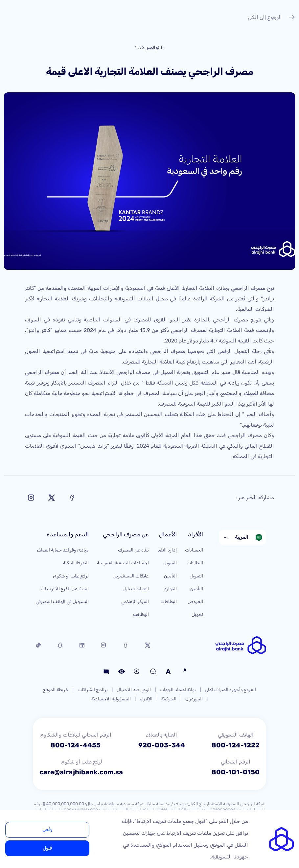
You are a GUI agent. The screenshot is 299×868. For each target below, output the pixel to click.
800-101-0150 (236, 772)
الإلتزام (146, 699)
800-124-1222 (236, 745)
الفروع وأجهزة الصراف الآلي (230, 690)
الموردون (194, 699)
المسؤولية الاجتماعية (111, 699)
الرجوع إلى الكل (272, 18)
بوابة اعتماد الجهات (178, 690)
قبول (47, 848)
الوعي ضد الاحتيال (134, 690)
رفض (47, 830)
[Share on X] (52, 498)
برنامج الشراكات (93, 690)
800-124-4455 (76, 745)
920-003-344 (162, 745)
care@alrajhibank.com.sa (81, 772)
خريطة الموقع (56, 690)
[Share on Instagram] (31, 498)
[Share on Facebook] (72, 498)
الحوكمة (169, 699)
